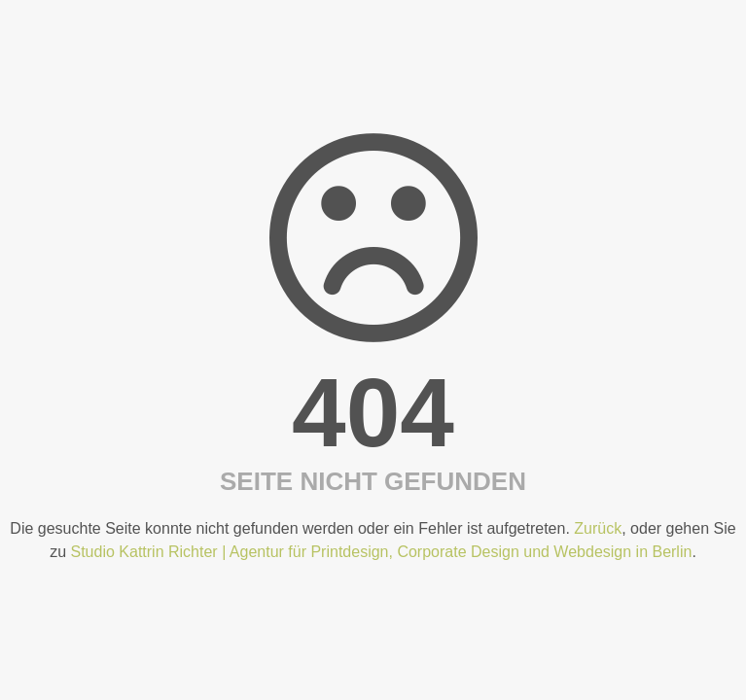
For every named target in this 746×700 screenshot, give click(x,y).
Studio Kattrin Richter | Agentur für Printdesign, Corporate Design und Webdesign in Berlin (382, 552)
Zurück (598, 528)
